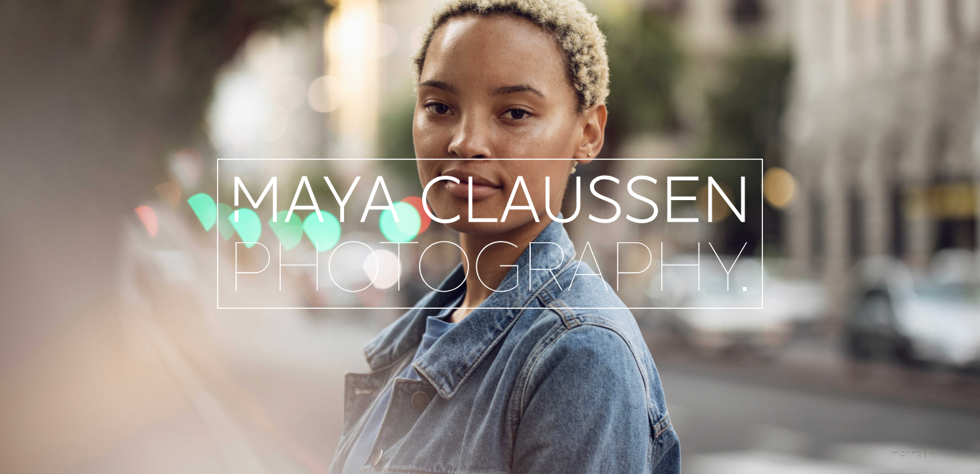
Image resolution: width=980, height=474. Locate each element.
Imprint (905, 454)
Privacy (945, 454)
